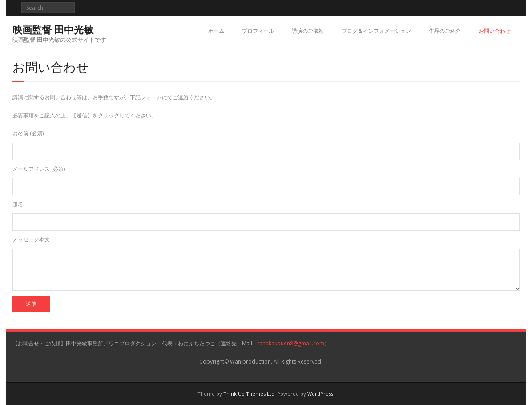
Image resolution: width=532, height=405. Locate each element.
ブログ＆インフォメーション (376, 31)
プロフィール (258, 31)
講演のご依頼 (308, 31)
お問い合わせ (495, 31)
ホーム (216, 31)
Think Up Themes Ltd (249, 394)
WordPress (320, 394)
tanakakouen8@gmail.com (291, 343)
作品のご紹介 (445, 31)
